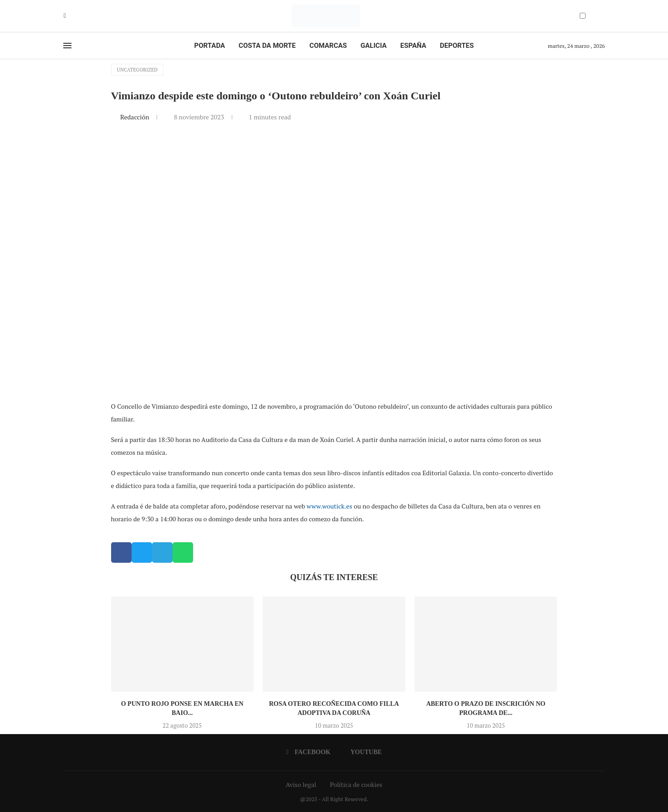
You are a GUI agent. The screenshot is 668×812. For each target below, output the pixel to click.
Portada (210, 46)
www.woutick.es (329, 506)
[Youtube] (71, 16)
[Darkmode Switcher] (583, 16)
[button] (121, 552)
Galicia (374, 46)
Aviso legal (301, 784)
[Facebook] (65, 16)
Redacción (135, 117)
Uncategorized (138, 70)
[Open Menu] (67, 46)
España (413, 46)
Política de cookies (356, 784)
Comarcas (328, 46)
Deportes (457, 46)
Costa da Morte (267, 46)
